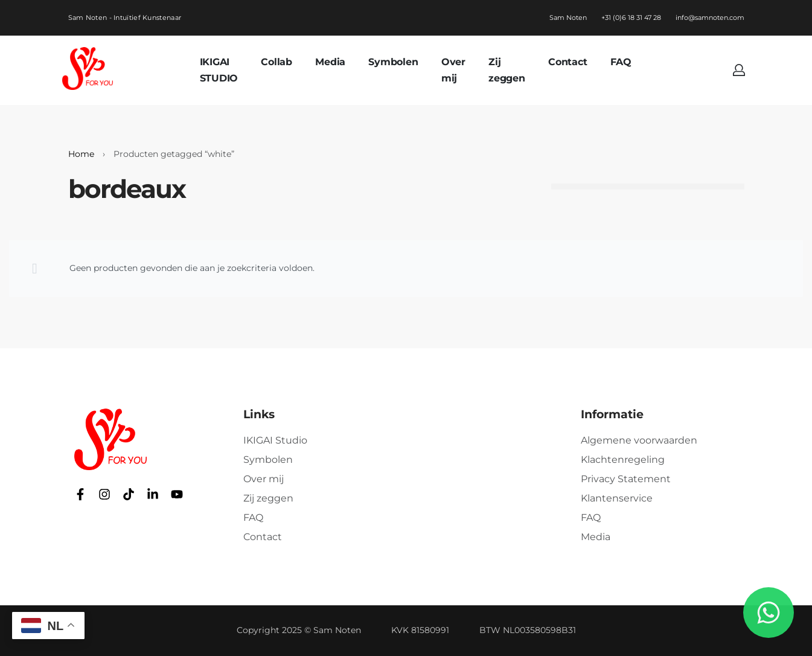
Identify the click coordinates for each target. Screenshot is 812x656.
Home (81, 154)
